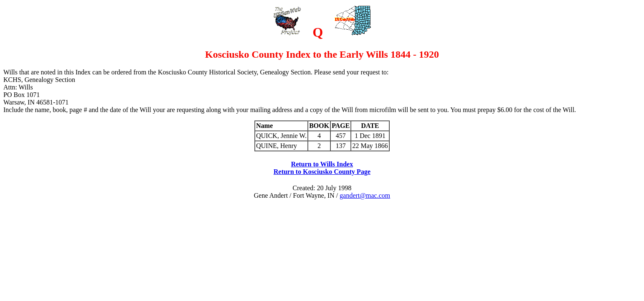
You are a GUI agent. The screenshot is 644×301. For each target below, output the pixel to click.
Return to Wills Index (322, 164)
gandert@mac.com (365, 195)
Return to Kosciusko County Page (322, 172)
